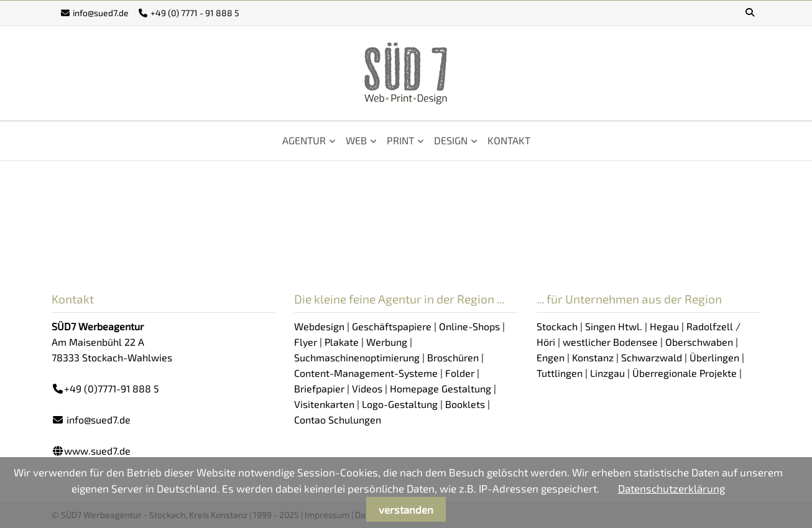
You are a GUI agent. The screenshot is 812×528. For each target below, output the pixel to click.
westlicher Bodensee (610, 342)
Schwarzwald (652, 357)
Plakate (342, 342)
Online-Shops (469, 326)
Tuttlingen (560, 373)
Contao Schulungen (338, 419)
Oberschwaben (699, 342)
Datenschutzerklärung (671, 488)
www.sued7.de (97, 451)
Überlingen (714, 357)
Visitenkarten (324, 404)
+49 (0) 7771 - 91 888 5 (195, 13)
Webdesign (319, 326)
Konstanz (593, 357)
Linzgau (607, 373)
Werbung (387, 342)
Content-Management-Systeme (366, 373)
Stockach (557, 326)
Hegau (664, 326)
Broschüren (453, 357)
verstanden (406, 509)
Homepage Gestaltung (441, 388)
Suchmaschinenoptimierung (357, 357)
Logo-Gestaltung (400, 404)
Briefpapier (319, 388)
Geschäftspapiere (392, 326)
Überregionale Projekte (685, 373)
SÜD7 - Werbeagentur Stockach (406, 73)
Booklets (465, 404)
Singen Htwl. (614, 326)
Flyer (306, 342)
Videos (367, 388)
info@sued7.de (101, 13)
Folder (460, 373)
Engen (551, 357)
